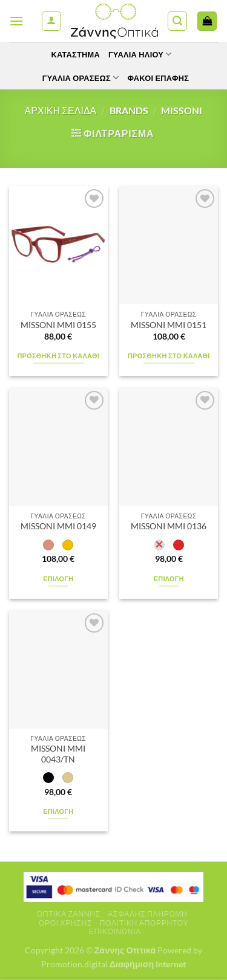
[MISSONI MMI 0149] (58, 447)
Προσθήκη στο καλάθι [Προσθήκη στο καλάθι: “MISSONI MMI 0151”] (169, 356)
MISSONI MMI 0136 (169, 526)
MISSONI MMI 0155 (58, 325)
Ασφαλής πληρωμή (147, 914)
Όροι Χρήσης (65, 923)
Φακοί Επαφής (158, 78)
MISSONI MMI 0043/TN (58, 754)
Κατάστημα (75, 54)
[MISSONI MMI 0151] (169, 245)
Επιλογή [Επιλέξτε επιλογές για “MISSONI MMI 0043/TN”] (58, 811)
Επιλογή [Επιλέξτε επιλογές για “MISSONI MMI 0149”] (58, 579)
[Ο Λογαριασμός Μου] (51, 21)
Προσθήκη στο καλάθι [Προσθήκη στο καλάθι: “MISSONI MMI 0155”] (58, 356)
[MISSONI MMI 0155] (58, 245)
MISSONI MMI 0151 (169, 325)
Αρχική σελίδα (61, 110)
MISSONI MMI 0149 (58, 526)
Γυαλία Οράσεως (81, 78)
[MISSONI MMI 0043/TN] (58, 669)
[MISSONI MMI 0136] (169, 447)
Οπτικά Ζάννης (69, 914)
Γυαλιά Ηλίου (140, 54)
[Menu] (16, 21)
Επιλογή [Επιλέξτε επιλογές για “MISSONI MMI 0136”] (169, 579)
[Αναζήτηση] (177, 21)
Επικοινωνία (115, 931)
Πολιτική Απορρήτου (144, 923)
